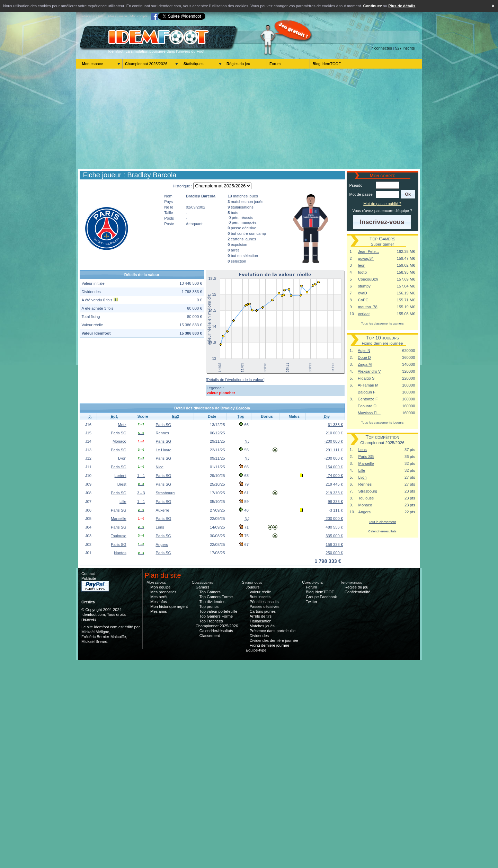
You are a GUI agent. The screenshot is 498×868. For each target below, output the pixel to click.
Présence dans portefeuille (273, 631)
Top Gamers (210, 592)
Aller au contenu (93, 16)
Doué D (364, 357)
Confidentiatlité (357, 592)
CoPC (363, 300)
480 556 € (334, 527)
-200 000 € (334, 441)
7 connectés (381, 48)
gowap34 (366, 258)
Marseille (119, 519)
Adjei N (364, 351)
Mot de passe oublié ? (382, 204)
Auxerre (163, 510)
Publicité (89, 578)
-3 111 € (336, 510)
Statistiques (194, 64)
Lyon (122, 458)
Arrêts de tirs (261, 616)
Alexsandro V (369, 371)
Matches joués (262, 626)
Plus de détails (402, 6)
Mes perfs (159, 597)
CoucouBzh (368, 279)
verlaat (364, 314)
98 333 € (335, 502)
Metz (122, 425)
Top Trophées (211, 621)
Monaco (119, 441)
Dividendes (259, 636)
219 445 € (334, 484)
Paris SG (164, 425)
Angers (162, 544)
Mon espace (93, 64)
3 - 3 (141, 493)
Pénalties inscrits (264, 602)
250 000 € (334, 553)
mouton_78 (368, 307)
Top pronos (209, 606)
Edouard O (367, 406)
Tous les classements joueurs (383, 422)
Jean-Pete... (368, 251)
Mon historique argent (169, 606)
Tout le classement (382, 522)
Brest (122, 484)
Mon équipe (160, 587)
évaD (363, 293)
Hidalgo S (366, 378)
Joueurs (253, 587)
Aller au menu (117, 16)
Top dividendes (212, 602)
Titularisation (261, 621)
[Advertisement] (249, 119)
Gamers (203, 587)
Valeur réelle (260, 592)
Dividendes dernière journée (274, 640)
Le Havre (164, 450)
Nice (160, 467)
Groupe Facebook (321, 597)
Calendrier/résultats (382, 531)
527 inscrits (405, 48)
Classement (210, 636)
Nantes (120, 553)
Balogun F (367, 392)
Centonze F (368, 399)
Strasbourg (165, 493)
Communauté (313, 582)
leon (362, 265)
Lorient (121, 476)
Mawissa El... (369, 413)
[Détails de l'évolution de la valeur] (235, 380)
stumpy (364, 286)
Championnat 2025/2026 (146, 64)
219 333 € (334, 493)
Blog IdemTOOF (327, 64)
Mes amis (159, 611)
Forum (275, 64)
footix (363, 272)
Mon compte (139, 16)
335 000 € (334, 536)
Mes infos (159, 602)
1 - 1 (141, 476)
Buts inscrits (260, 597)
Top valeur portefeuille (218, 611)
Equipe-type (256, 650)
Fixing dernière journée (269, 645)
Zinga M (365, 364)
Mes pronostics (163, 592)
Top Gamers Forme (216, 597)
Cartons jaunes (263, 611)
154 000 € (334, 467)
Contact (88, 574)
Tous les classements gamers (382, 323)
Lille (123, 502)
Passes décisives (265, 606)
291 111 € (334, 450)
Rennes (163, 433)
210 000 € (334, 433)
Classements (202, 582)
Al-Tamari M (368, 385)
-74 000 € (335, 476)
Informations (352, 582)
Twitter (312, 602)
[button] (408, 194)
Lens (160, 527)
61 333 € (335, 425)
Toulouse (119, 536)
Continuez (372, 6)
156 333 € (334, 544)
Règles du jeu (238, 64)
